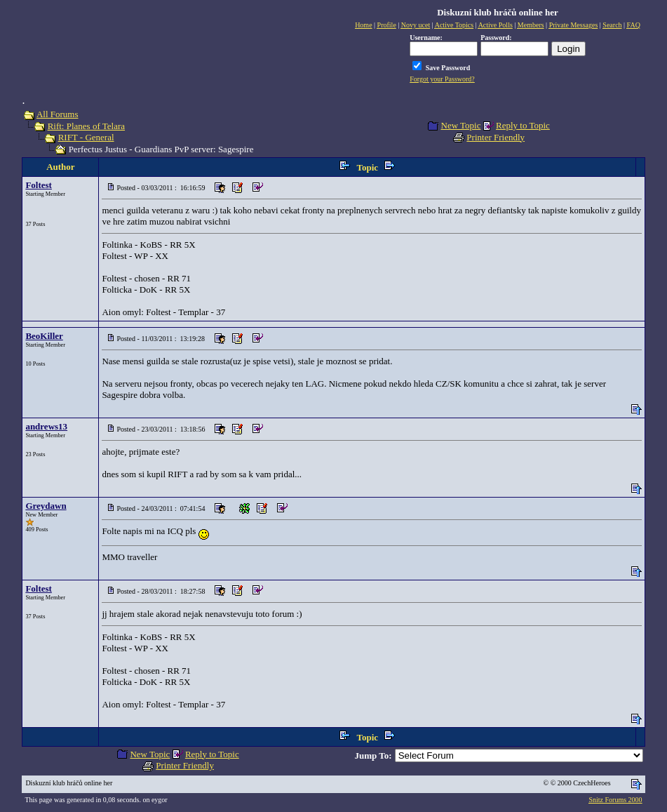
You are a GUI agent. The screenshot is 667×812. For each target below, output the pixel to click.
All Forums (58, 114)
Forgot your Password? (442, 79)
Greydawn (46, 506)
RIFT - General (86, 137)
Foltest (39, 185)
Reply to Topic (523, 125)
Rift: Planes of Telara (86, 126)
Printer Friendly (496, 137)
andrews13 (46, 426)
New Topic (461, 125)
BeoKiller (44, 336)
